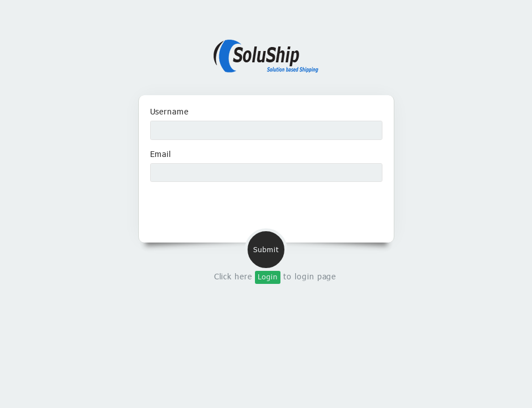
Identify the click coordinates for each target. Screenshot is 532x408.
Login (267, 277)
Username (170, 111)
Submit (266, 249)
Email (161, 154)
